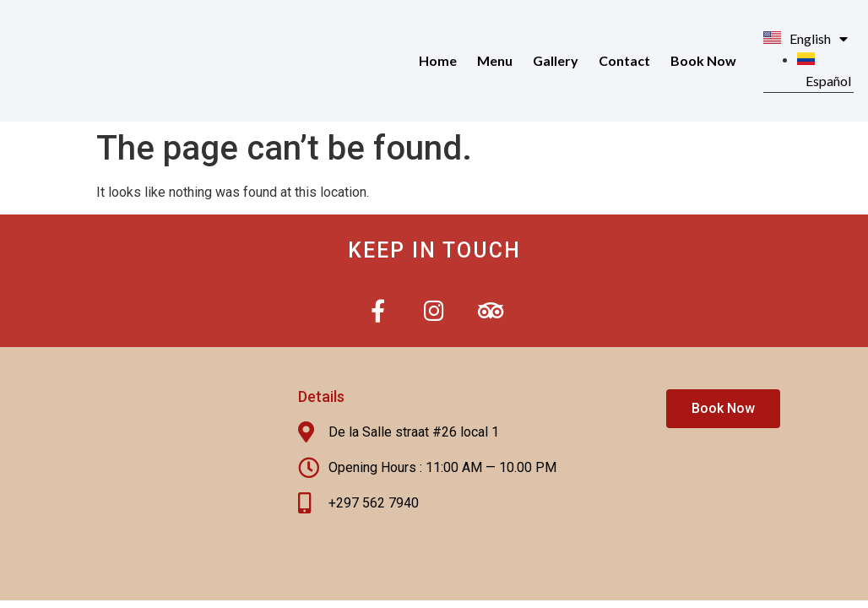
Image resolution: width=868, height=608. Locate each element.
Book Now (703, 60)
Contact (624, 60)
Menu (495, 60)
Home (438, 60)
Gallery (556, 60)
